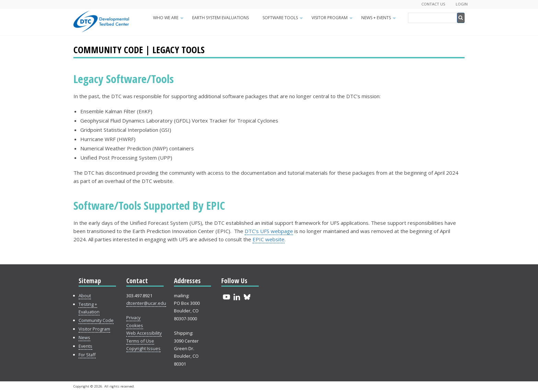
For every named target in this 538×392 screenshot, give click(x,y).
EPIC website (268, 239)
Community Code (96, 320)
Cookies (135, 325)
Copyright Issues (143, 348)
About (85, 296)
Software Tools (284, 20)
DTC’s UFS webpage (269, 231)
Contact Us (433, 4)
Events (85, 346)
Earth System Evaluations (220, 18)
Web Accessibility (144, 333)
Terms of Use (140, 341)
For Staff (87, 355)
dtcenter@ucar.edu (146, 303)
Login (462, 4)
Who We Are (169, 20)
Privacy (133, 318)
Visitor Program (333, 20)
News (84, 337)
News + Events (379, 20)
